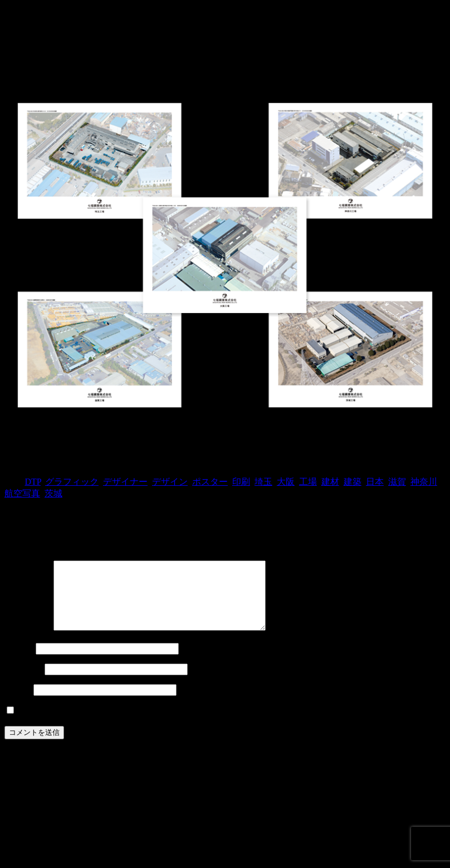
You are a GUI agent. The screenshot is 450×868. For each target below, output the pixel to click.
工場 (308, 482)
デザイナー (125, 482)
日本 (375, 482)
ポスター (210, 482)
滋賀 (397, 482)
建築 (353, 482)
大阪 (286, 482)
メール (23, 682)
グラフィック (72, 482)
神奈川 (424, 482)
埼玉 (263, 482)
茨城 (53, 493)
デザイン (170, 482)
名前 (19, 662)
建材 (330, 482)
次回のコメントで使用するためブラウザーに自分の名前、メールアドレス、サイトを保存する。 (209, 724)
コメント (28, 641)
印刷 (241, 482)
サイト (18, 703)
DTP (32, 482)
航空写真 (22, 493)
